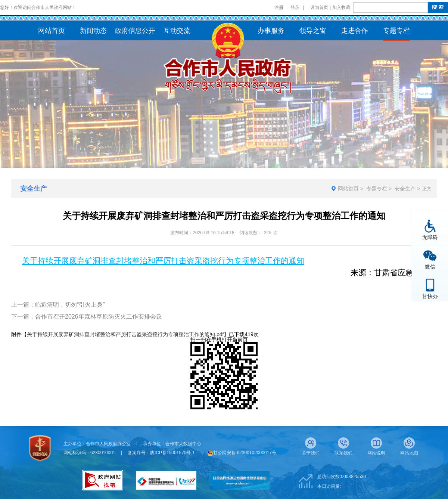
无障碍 (430, 237)
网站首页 (348, 189)
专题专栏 (377, 189)
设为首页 (319, 7)
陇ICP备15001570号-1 (172, 453)
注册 (279, 7)
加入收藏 (341, 7)
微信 (430, 266)
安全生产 (405, 189)
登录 (295, 7)
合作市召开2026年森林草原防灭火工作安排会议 (99, 317)
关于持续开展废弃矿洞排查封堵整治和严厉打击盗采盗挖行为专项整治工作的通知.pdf (125, 334)
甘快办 (430, 296)
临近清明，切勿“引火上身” (70, 305)
